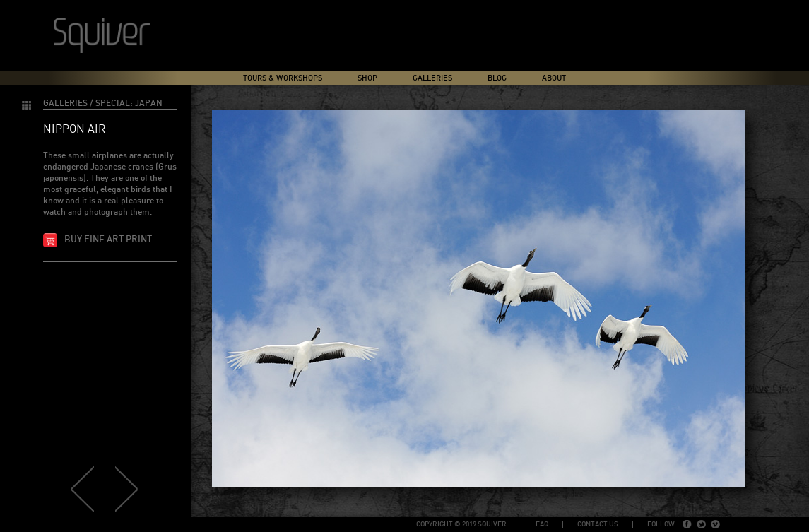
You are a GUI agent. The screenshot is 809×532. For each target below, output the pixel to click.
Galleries (432, 78)
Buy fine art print (108, 240)
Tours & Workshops (283, 78)
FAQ (542, 524)
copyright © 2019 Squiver (461, 524)
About (554, 78)
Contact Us (598, 524)
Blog (497, 78)
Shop (367, 78)
